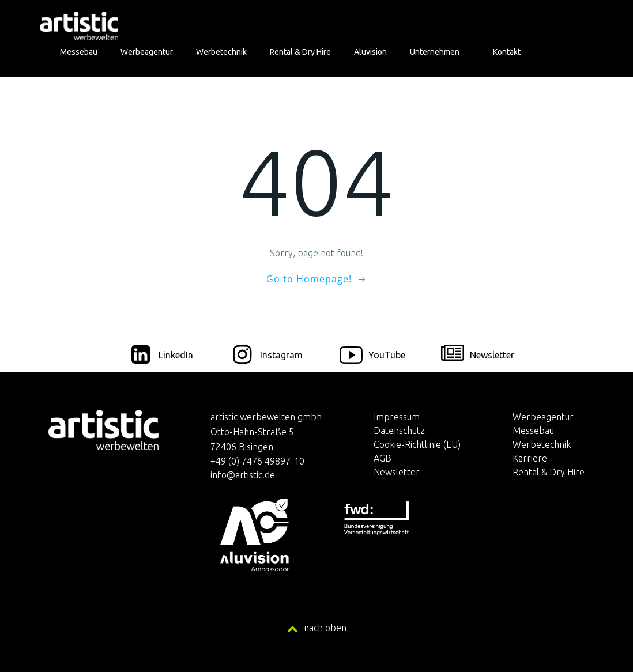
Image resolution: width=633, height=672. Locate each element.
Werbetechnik (221, 52)
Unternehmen (440, 52)
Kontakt (507, 52)
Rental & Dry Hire (300, 52)
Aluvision (370, 52)
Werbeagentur (147, 52)
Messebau (79, 52)
